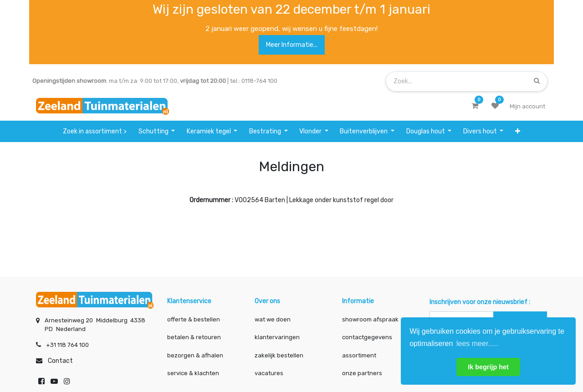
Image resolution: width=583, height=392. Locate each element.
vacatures (269, 373)
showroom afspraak (370, 319)
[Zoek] (537, 81)
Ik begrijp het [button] (488, 367)
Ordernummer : (211, 200)
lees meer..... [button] (477, 344)
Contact (60, 361)
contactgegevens (367, 337)
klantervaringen (277, 337)
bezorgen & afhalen (195, 355)
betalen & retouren (194, 337)
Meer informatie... (292, 45)
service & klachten (193, 373)
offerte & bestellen (194, 319)
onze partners (362, 373)
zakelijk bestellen (279, 355)
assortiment (359, 355)
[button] (518, 131)
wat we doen (273, 319)
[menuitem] (95, 131)
